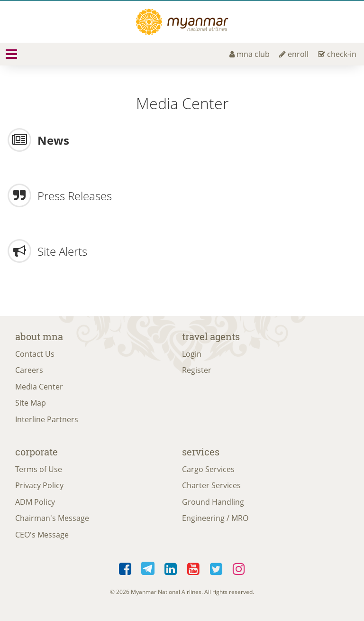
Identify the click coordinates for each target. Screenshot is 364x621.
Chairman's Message (52, 518)
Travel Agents (211, 336)
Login (192, 354)
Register (197, 370)
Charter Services (211, 485)
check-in (337, 54)
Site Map (31, 403)
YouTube (193, 569)
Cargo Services (208, 469)
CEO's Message (42, 535)
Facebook (125, 569)
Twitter (216, 569)
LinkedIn (171, 569)
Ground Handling (213, 502)
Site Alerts (62, 251)
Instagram (239, 569)
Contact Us (35, 354)
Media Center (39, 387)
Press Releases (75, 196)
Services (201, 452)
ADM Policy (35, 502)
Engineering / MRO (215, 518)
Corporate (36, 452)
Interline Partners (47, 419)
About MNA (39, 336)
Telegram (148, 569)
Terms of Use (39, 469)
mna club (250, 54)
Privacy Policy (39, 485)
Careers (29, 370)
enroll (294, 54)
